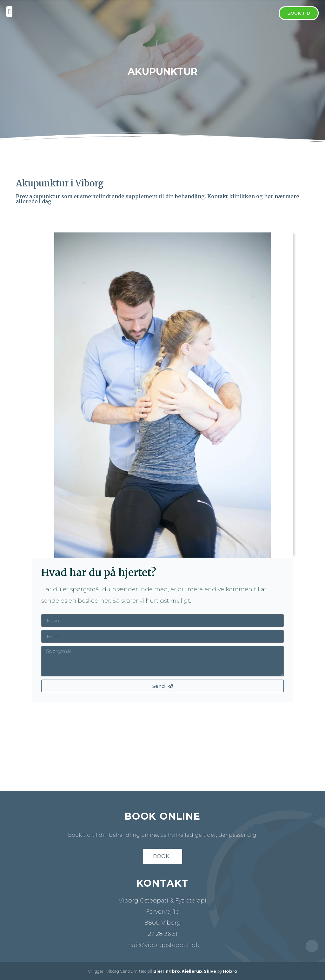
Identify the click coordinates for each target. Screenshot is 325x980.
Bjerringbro (167, 971)
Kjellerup (192, 971)
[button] (299, 13)
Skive (210, 971)
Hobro (230, 971)
